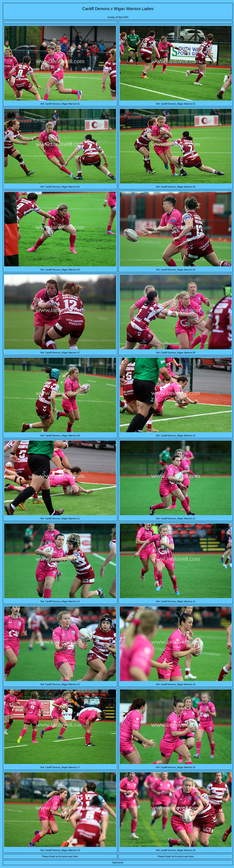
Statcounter (118, 863)
